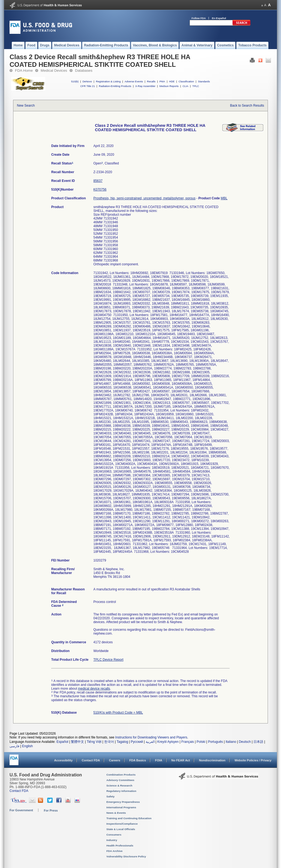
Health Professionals (120, 846)
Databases (84, 70)
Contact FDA (91, 760)
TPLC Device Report (108, 660)
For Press (51, 810)
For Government (21, 810)
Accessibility (63, 760)
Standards (204, 81)
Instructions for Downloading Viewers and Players (151, 737)
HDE (172, 81)
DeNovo (87, 81)
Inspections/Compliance (122, 824)
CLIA (185, 86)
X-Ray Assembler (145, 86)
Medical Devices (54, 70)
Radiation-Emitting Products (115, 86)
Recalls (151, 81)
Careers (115, 760)
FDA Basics (138, 760)
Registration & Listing (108, 81)
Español (62, 742)
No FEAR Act (181, 760)
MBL (224, 198)
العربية (150, 742)
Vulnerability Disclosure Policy (126, 856)
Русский (137, 742)
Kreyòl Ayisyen (168, 742)
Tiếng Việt (94, 742)
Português (215, 742)
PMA (162, 81)
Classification (186, 81)
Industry (112, 840)
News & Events (116, 813)
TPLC (196, 86)
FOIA (159, 760)
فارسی (14, 746)
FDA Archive (114, 851)
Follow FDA (199, 18)
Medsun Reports (169, 86)
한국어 (109, 742)
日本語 (258, 742)
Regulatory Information (121, 791)
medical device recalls (94, 689)
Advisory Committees (120, 780)
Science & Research (119, 786)
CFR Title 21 (87, 86)
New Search (26, 106)
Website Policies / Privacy (253, 760)
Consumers (114, 835)
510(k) (75, 81)
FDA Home (24, 70)
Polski (201, 742)
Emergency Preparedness (123, 802)
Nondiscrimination (212, 760)
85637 (98, 181)
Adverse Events (134, 81)
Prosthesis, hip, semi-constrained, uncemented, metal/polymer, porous (144, 198)
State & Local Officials (121, 829)
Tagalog (122, 742)
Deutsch (245, 742)
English (27, 746)
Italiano (231, 742)
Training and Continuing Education (129, 818)
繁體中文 (77, 742)
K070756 (100, 190)
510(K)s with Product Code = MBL (118, 713)
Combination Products (121, 775)
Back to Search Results (247, 106)
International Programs (121, 807)
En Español (219, 18)
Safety (110, 796)
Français (188, 742)
